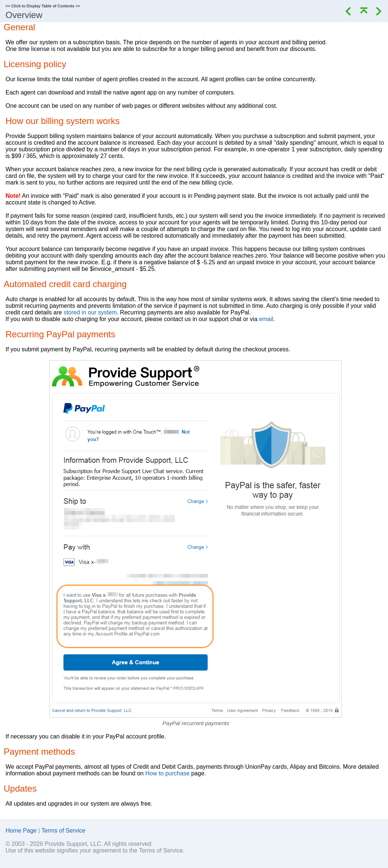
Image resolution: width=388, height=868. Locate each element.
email (266, 319)
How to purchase (167, 773)
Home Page (21, 831)
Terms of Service (63, 831)
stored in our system (90, 312)
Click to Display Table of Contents (43, 6)
